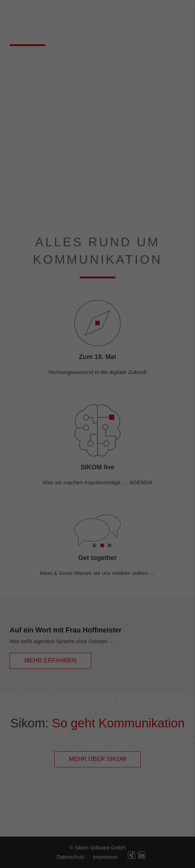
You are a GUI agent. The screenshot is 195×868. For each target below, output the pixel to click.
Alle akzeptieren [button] (98, 142)
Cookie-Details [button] (97, 200)
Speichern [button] (98, 163)
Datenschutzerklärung (62, 94)
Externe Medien (162, 117)
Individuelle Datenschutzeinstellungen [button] (98, 185)
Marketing (89, 117)
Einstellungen (20, 101)
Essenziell (22, 117)
